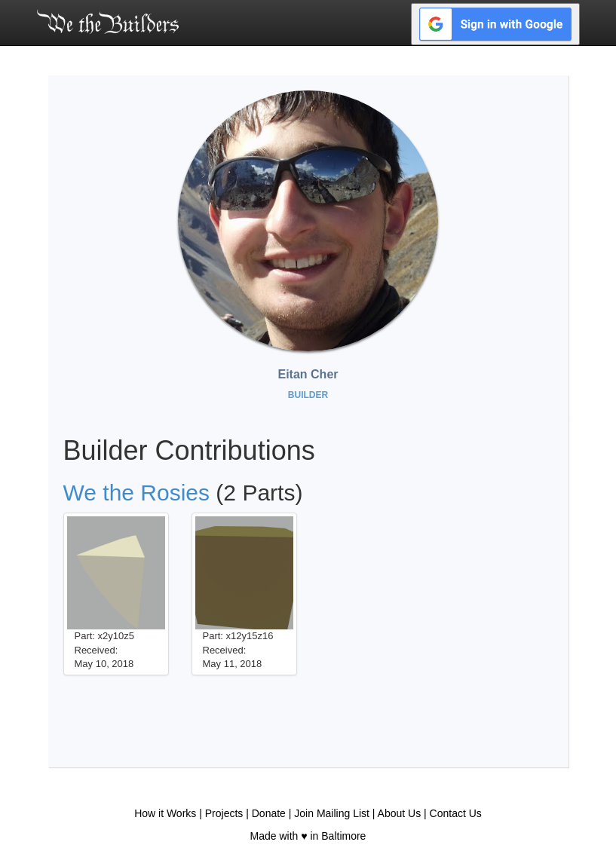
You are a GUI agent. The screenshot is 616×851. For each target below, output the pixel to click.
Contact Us (456, 813)
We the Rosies (137, 493)
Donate (269, 813)
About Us (400, 813)
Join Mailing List (332, 813)
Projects (224, 813)
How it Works (165, 813)
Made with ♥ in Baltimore (308, 836)
